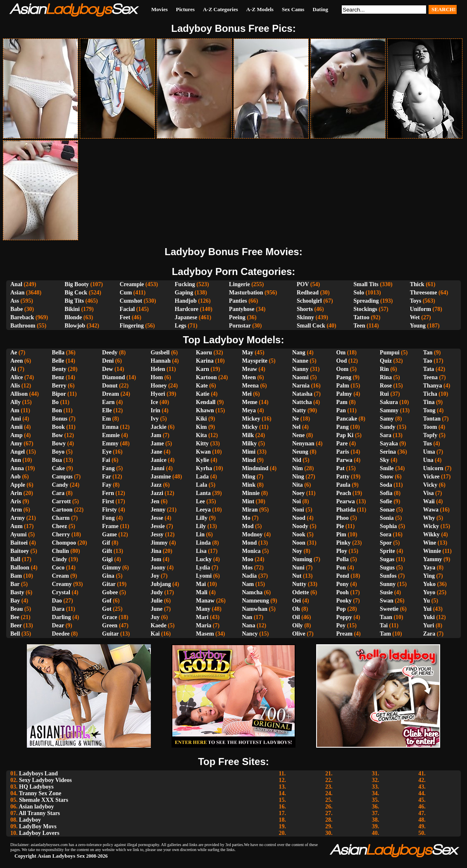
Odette (300, 592)
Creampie (132, 284)
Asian (17, 293)
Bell (15, 634)
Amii (17, 427)
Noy (297, 551)
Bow (57, 435)
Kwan (203, 452)
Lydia (203, 568)
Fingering (131, 326)
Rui (384, 394)
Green (110, 625)
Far (107, 477)
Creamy (62, 584)
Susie (386, 592)
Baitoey (20, 551)
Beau (17, 609)
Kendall (206, 402)
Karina (205, 361)
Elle (107, 410)
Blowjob (75, 326)
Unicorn (433, 468)
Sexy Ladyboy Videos (45, 780)
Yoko (429, 584)
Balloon (20, 568)
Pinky (344, 543)
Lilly (202, 518)
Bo (55, 402)
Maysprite (255, 361)
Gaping (184, 293)
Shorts (305, 309)
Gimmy (111, 568)
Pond (343, 576)
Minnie (251, 493)
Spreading (366, 301)
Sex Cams (293, 9)
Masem (205, 634)
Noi (297, 501)
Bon (57, 410)
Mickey (251, 419)
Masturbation (246, 293)
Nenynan (303, 444)
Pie (340, 526)
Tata (429, 369)
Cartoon (62, 510)
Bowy (59, 444)
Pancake (347, 419)
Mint (248, 501)
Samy (387, 419)
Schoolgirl (309, 301)
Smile (387, 468)
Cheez (60, 526)
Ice (155, 402)
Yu (427, 601)
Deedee (61, 634)
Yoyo (429, 592)
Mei (247, 394)
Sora (386, 534)
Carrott (62, 501)
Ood (342, 361)
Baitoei (19, 543)
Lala (201, 485)
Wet (415, 317)
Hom (157, 377)
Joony (158, 568)
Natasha (302, 394)
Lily (201, 526)
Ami (16, 419)
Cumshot (131, 301)
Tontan (432, 419)
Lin (200, 534)
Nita (298, 485)
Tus (428, 444)
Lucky (204, 559)
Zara (429, 634)
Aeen (17, 361)
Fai (106, 460)
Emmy (110, 444)
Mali (202, 592)
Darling (62, 617)
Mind (249, 460)
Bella (58, 353)
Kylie (203, 460)
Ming (249, 477)
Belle (58, 361)
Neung (300, 452)
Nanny (300, 369)
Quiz (386, 361)
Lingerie (239, 284)
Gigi (107, 559)
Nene (298, 435)
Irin (156, 410)
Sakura (389, 402)
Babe (17, 309)
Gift (107, 551)
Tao (428, 361)
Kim (201, 427)
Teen (359, 326)
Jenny (158, 510)
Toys (416, 301)
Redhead (308, 293)
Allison (19, 394)
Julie (157, 601)
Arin (16, 493)
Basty (17, 592)
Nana (249, 625)
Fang (108, 468)
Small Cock (311, 326)
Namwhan (255, 609)
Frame (110, 526)
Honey (159, 386)
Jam (156, 435)
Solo (359, 293)
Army (18, 518)
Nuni (298, 568)
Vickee (431, 477)
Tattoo (361, 317)
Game (110, 534)
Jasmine (161, 477)
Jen (155, 501)
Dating (320, 9)
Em (106, 419)
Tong (429, 410)
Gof (107, 601)
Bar (15, 584)
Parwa (344, 460)
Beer (16, 625)
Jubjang (161, 584)
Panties (238, 301)
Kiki (201, 419)
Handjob (186, 301)
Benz (58, 377)
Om (341, 353)
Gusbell (160, 353)
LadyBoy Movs (38, 826)
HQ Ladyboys (36, 787)
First (108, 501)
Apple (18, 485)
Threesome (424, 293)
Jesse (157, 518)
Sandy (387, 427)
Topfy (430, 435)
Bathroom (23, 326)
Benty (59, 369)
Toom (430, 427)
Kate (202, 386)
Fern (108, 493)
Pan (341, 410)
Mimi (249, 452)
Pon (341, 568)
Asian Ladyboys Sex (61, 856)
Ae (14, 353)
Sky (385, 460)
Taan (386, 617)
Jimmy (159, 543)
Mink (249, 485)
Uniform (421, 309)
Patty (343, 477)
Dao (57, 601)
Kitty (202, 444)
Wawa (431, 510)
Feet (125, 317)
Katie (203, 394)
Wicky (431, 526)
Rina (386, 377)
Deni (108, 361)
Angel (18, 452)
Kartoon (206, 377)
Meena (250, 386)
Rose (386, 386)
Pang (343, 427)
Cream (61, 576)
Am (15, 410)
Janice (159, 460)
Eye (107, 452)
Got (107, 609)
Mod (248, 526)
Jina (156, 551)
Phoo (343, 518)
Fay (107, 485)
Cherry (61, 534)
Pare (342, 444)
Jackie (159, 427)
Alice (17, 377)
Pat (341, 468)
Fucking (185, 284)
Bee (15, 617)
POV (303, 284)
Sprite (387, 551)
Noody (300, 526)
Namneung (256, 601)
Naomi (300, 377)
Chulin (61, 551)
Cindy (60, 559)
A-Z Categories (220, 9)
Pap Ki (345, 435)
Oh (296, 609)
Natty (299, 410)
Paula (343, 485)
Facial (127, 309)
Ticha (430, 394)
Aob (15, 477)
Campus (62, 477)
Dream (111, 394)
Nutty (299, 584)
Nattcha (302, 402)
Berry (59, 386)
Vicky (430, 485)
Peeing (237, 317)
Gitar (109, 584)
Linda (203, 543)
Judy (157, 592)
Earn (108, 402)
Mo (246, 518)
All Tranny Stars (39, 813)
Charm (61, 518)
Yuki (429, 617)
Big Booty (77, 284)
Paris (343, 452)
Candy (60, 485)
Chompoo (64, 543)
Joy (155, 576)
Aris (16, 501)
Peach (344, 493)
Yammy (433, 559)
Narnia (301, 386)
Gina (108, 576)
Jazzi (157, 493)
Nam (248, 584)
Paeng (344, 377)
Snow (387, 477)
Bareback (22, 317)
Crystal (61, 592)
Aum (17, 526)
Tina (429, 402)
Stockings (365, 309)
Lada (202, 477)
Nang (299, 353)
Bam (16, 576)
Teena (430, 377)
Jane (157, 452)
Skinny (305, 317)
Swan (387, 601)
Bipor (59, 394)
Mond (250, 543)
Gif (106, 543)
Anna (17, 468)
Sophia (388, 526)
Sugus (387, 568)
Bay (15, 601)
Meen (249, 377)
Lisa (201, 551)
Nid (297, 460)
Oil (296, 617)
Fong (108, 518)
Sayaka (389, 444)
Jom (156, 559)
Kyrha (204, 468)
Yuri (429, 625)
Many (203, 609)
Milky (250, 444)
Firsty (110, 510)
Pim (341, 534)
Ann (16, 460)
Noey (298, 493)
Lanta (203, 493)
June (157, 609)
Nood (299, 518)
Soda (386, 485)
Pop (341, 609)
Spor (386, 543)
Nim (298, 468)
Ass (15, 301)
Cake (58, 468)
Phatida (346, 510)
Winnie (432, 551)
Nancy (250, 634)
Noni (298, 510)
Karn (203, 369)
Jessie (158, 526)
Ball (15, 559)
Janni (158, 468)
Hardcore (187, 309)
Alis (15, 386)
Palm (343, 386)
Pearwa (346, 501)
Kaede (159, 625)
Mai (201, 584)
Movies (160, 9)
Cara (58, 493)
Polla (343, 559)
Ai (13, 369)
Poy (341, 625)
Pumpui (390, 353)
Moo (248, 559)
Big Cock (76, 293)
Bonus (60, 419)
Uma (429, 452)
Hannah (161, 361)
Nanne (300, 361)
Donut (110, 386)
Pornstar (240, 326)
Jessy (157, 534)
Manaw (205, 601)
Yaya (429, 568)
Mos (248, 568)
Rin (384, 369)
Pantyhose (242, 309)
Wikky (431, 534)
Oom (343, 369)
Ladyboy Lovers (39, 833)
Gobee (110, 592)
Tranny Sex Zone (40, 793)
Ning (298, 477)
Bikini (72, 309)
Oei (297, 601)
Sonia (387, 518)
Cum (126, 293)
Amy (16, 444)
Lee (200, 501)
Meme (250, 402)
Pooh (343, 592)
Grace (110, 617)
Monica (251, 551)
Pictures (185, 9)
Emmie (111, 435)
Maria (204, 625)
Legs (181, 326)
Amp (17, 435)
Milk (248, 435)
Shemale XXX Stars (44, 800)
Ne (295, 419)
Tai (384, 625)
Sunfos (388, 576)
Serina (388, 452)
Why (429, 518)
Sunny (388, 584)
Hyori (158, 394)
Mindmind (255, 468)
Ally (15, 402)
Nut (297, 576)
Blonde (73, 317)
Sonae (387, 510)
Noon (299, 543)
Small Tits (366, 284)
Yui (428, 609)
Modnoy (253, 534)
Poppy (344, 617)
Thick (417, 284)
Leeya (203, 510)
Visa (429, 493)
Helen (158, 369)
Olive (299, 634)
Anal (16, 284)
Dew (107, 369)
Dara (58, 609)
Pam (342, 402)
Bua (57, 460)
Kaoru (204, 353)
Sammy (389, 410)
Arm (16, 510)
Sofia (386, 493)
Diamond (113, 377)
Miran (250, 510)
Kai (155, 634)
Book (58, 427)
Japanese (186, 317)
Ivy (155, 419)
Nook (299, 534)
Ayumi (18, 534)
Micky (250, 427)
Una (428, 460)
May (248, 353)
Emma (110, 427)
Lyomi (204, 576)
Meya (249, 410)
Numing (302, 559)
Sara (386, 435)
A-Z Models (260, 9)
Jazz (156, 485)
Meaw (250, 369)
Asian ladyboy (36, 807)
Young (418, 326)
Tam (385, 634)
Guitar (110, 634)
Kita (201, 435)
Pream (344, 634)
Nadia (250, 576)
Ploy (342, 551)
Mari (202, 617)
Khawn (205, 410)
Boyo (58, 452)
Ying (429, 576)
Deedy (110, 353)
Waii (429, 501)
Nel (296, 427)
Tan (428, 353)
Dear (58, 625)
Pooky (344, 601)
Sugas (387, 559)
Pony (343, 584)
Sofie (386, 501)
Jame (157, 444)
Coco (58, 568)
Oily (298, 625)
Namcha (253, 592)
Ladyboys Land (38, 774)
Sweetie (389, 609)
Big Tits (74, 301)
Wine (430, 543)
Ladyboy (30, 820)
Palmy (344, 394)
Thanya (433, 386)
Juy (155, 617)
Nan (247, 617)
